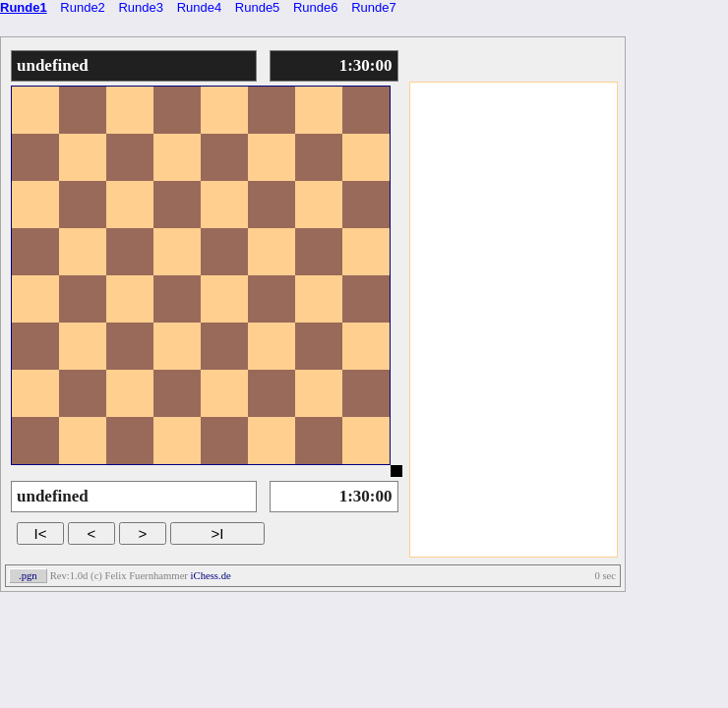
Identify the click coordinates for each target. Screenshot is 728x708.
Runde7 (374, 7)
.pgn (28, 576)
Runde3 (141, 7)
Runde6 (316, 7)
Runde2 (83, 7)
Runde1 (24, 7)
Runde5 (258, 7)
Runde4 (200, 7)
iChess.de (211, 576)
